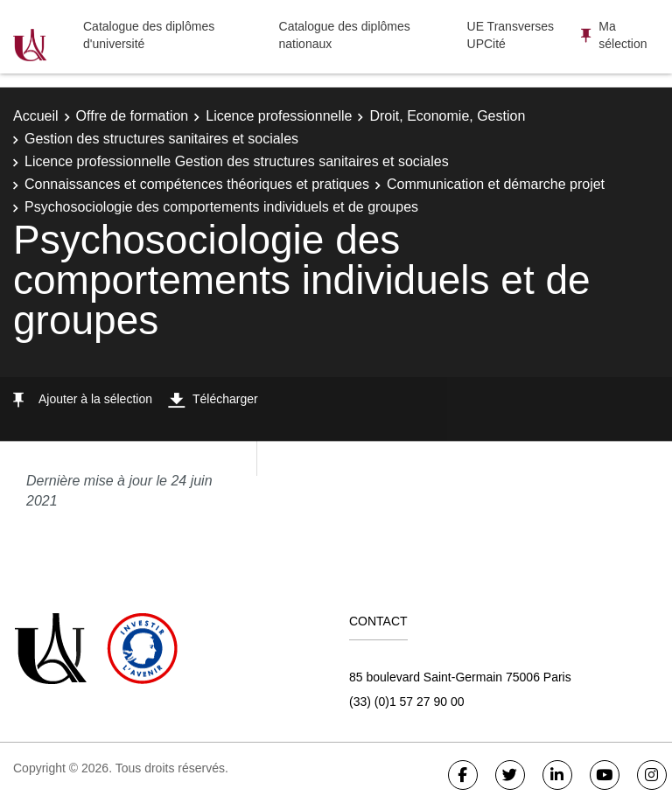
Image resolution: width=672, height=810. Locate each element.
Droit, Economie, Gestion (447, 116)
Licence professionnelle (279, 116)
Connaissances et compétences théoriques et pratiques (197, 184)
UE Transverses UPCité (511, 35)
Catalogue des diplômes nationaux (345, 35)
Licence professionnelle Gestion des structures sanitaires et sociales (237, 161)
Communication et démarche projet (496, 184)
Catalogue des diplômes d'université (149, 35)
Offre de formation (133, 116)
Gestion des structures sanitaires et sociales (161, 139)
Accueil (36, 116)
